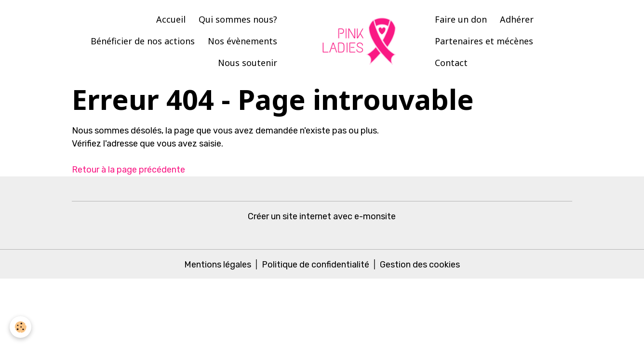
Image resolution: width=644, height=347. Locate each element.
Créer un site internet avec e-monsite (322, 216)
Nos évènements (242, 41)
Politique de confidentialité (315, 265)
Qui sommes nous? (238, 19)
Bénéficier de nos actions (143, 41)
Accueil (171, 19)
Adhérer (517, 19)
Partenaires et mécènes (484, 41)
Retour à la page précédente (128, 170)
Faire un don (461, 19)
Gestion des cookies (420, 265)
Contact (451, 63)
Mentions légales (218, 265)
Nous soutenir (248, 63)
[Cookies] (20, 327)
